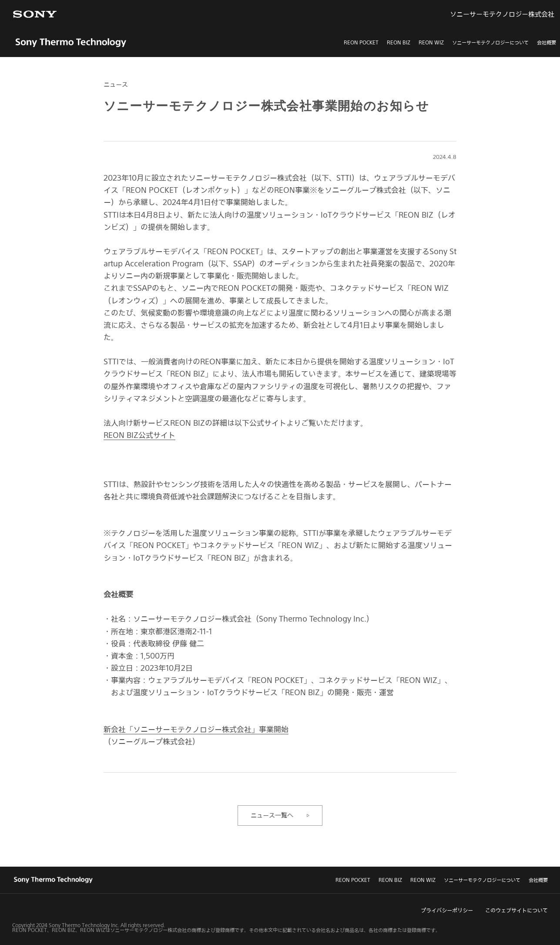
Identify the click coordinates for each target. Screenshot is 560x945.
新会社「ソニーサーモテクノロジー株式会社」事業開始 (196, 729)
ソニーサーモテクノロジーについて (490, 42)
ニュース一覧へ (272, 815)
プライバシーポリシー (447, 910)
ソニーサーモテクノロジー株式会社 (502, 14)
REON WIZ (431, 42)
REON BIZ (399, 42)
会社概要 (547, 42)
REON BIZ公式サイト (139, 435)
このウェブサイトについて (516, 910)
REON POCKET (361, 42)
